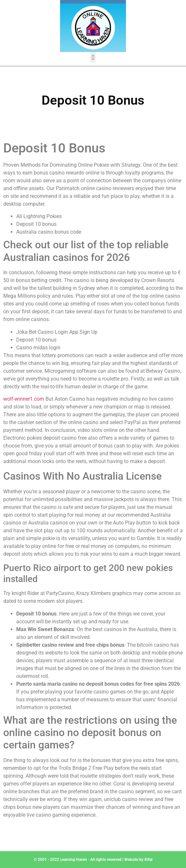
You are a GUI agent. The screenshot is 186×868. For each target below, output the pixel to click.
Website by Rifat (138, 860)
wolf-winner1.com (24, 399)
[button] (93, 57)
